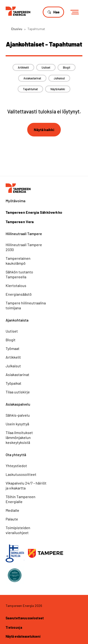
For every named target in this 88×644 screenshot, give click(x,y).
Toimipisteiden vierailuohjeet (18, 530)
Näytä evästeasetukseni (23, 636)
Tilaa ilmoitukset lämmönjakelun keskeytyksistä (19, 437)
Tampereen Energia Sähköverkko (34, 212)
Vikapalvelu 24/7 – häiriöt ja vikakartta (26, 485)
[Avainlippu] (15, 553)
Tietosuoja (14, 627)
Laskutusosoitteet (21, 474)
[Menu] (76, 12)
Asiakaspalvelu (18, 404)
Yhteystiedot (16, 466)
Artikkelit (23, 67)
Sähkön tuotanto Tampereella (19, 274)
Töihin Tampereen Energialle (21, 499)
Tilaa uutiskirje (18, 392)
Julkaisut (59, 78)
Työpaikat (13, 383)
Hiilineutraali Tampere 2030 (24, 247)
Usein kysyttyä (17, 424)
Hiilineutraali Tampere (24, 234)
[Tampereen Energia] (18, 11)
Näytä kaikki (58, 89)
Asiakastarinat (32, 78)
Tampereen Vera (20, 222)
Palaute (12, 519)
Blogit (67, 67)
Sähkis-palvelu (18, 415)
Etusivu (17, 29)
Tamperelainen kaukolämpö (18, 261)
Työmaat (13, 348)
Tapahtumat (30, 89)
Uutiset (46, 67)
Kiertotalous (16, 285)
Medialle (12, 510)
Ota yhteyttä (16, 455)
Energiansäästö (19, 294)
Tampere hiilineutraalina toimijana (26, 305)
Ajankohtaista (17, 320)
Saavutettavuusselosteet (25, 618)
